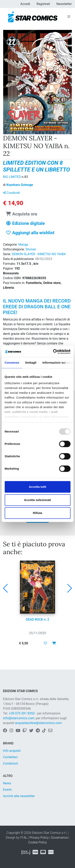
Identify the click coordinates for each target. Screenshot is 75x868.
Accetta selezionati (37, 500)
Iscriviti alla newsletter (19, 796)
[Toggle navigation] (69, 17)
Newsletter (64, 4)
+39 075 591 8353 (22, 713)
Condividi (11, 193)
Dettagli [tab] (31, 363)
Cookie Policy (38, 842)
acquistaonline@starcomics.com (38, 723)
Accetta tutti (37, 487)
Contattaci (10, 757)
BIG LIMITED (12, 177)
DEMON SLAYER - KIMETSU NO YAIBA (39, 254)
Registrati (43, 4)
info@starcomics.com (19, 718)
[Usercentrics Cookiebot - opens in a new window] (53, 352)
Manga (23, 245)
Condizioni (10, 763)
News (7, 783)
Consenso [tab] (12, 363)
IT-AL (24, 838)
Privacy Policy (39, 838)
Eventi (7, 790)
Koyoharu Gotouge (20, 185)
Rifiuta (37, 513)
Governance (59, 838)
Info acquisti (12, 751)
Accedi (25, 4)
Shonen (31, 249)
